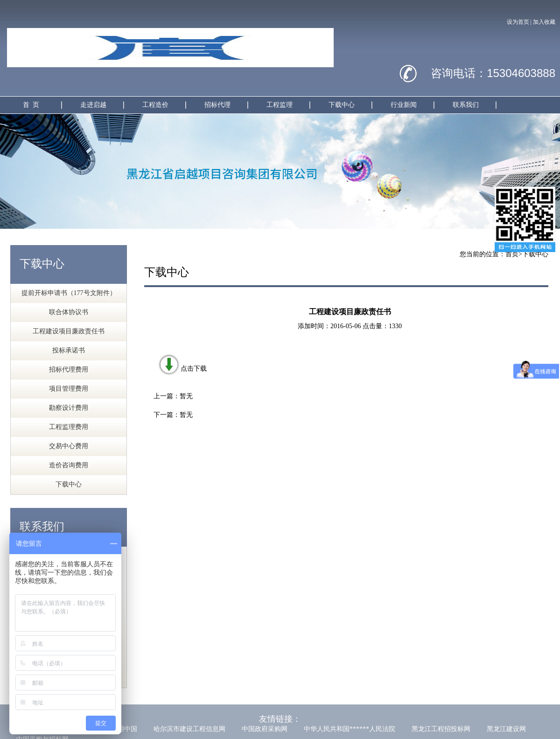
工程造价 (155, 105)
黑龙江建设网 (506, 729)
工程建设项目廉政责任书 (69, 331)
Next (546, 171)
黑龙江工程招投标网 (441, 729)
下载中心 (342, 105)
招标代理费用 (69, 369)
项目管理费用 (69, 389)
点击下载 (182, 369)
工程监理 (280, 105)
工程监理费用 (69, 427)
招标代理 (217, 105)
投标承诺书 (69, 350)
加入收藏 (544, 22)
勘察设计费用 (69, 408)
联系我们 (466, 105)
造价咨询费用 (69, 465)
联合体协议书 (69, 312)
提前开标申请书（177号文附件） (69, 293)
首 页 (31, 105)
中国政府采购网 (265, 729)
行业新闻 (404, 105)
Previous (14, 171)
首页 (512, 254)
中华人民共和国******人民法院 (350, 729)
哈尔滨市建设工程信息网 (189, 729)
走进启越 (93, 105)
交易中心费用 (69, 446)
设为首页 (518, 22)
